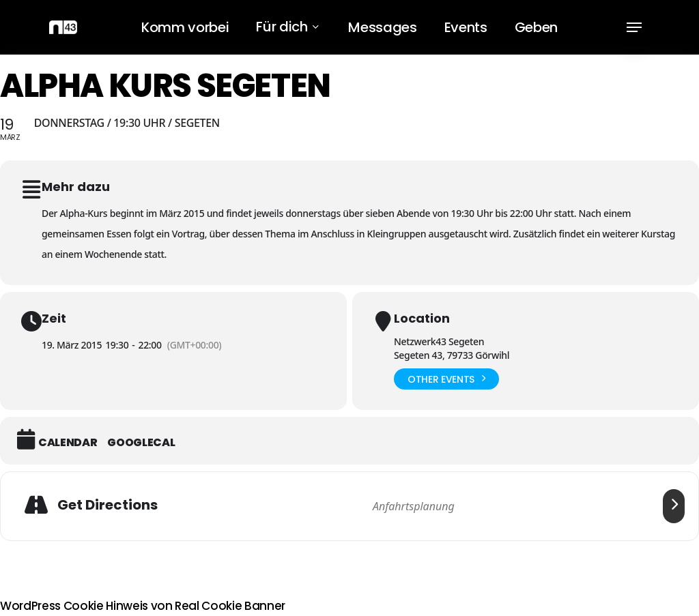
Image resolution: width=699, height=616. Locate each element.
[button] (634, 28)
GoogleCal (141, 443)
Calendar (68, 443)
